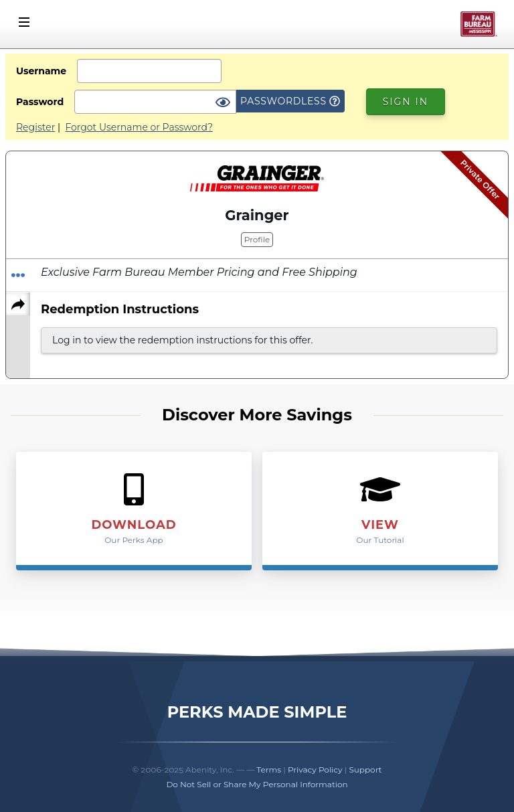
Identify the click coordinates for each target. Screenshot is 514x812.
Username (41, 71)
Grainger (257, 215)
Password (40, 102)
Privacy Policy (315, 769)
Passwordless (290, 101)
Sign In (406, 102)
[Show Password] (223, 103)
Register (35, 127)
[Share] (18, 304)
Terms (269, 769)
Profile (257, 239)
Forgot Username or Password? (139, 127)
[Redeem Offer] (18, 275)
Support (365, 769)
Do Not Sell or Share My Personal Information (257, 784)
